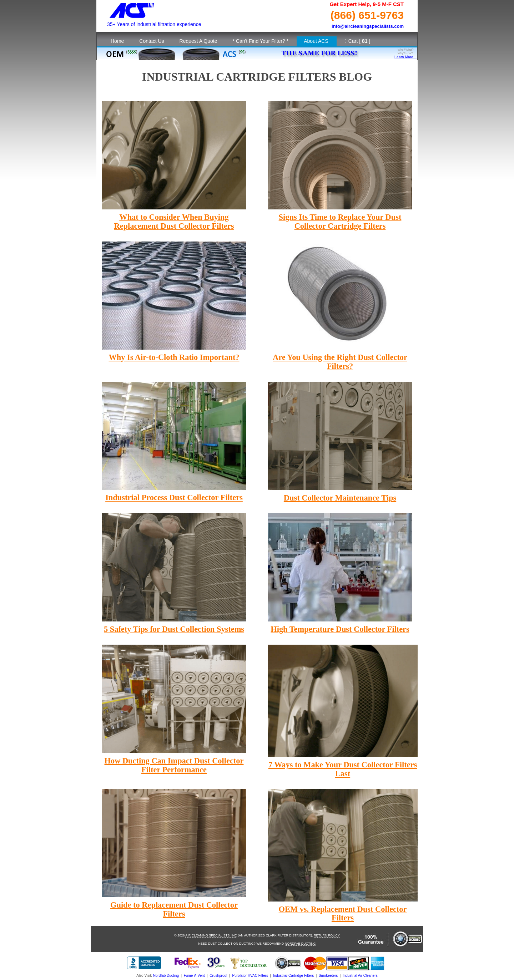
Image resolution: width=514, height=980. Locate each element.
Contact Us (152, 41)
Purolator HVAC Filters (250, 976)
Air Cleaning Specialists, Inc (211, 935)
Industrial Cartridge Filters (293, 976)
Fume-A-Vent (194, 976)
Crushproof (218, 976)
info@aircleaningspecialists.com (368, 26)
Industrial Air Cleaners (360, 976)
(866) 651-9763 (367, 15)
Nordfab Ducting (300, 944)
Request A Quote (198, 41)
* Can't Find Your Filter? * (260, 41)
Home (117, 41)
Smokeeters (328, 976)
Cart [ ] (358, 41)
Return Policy (327, 935)
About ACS (316, 41)
